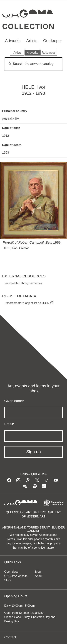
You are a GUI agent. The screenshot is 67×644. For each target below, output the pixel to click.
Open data (11, 572)
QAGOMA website (16, 576)
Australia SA (11, 119)
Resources (49, 53)
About (39, 576)
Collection (28, 26)
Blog (38, 572)
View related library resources (23, 283)
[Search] (33, 64)
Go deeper (53, 41)
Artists (32, 41)
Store (8, 580)
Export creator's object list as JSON (27, 303)
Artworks (13, 41)
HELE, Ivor (10, 248)
